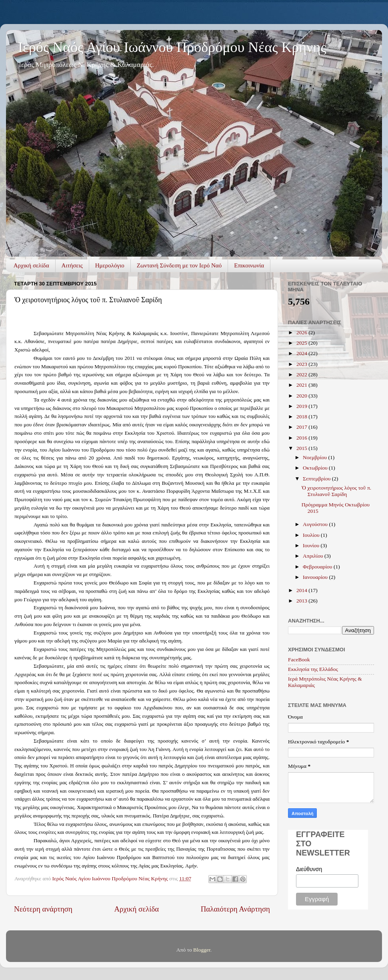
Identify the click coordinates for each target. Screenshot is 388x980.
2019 (302, 406)
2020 (302, 396)
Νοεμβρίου (315, 457)
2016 (302, 438)
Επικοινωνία (249, 265)
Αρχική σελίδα (31, 265)
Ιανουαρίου (316, 577)
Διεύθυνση (309, 869)
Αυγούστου (316, 524)
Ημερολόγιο (110, 265)
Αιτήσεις (72, 265)
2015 (302, 448)
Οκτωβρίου (316, 468)
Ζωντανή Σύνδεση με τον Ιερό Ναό (179, 265)
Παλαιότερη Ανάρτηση (235, 909)
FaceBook (299, 660)
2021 (302, 385)
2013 (302, 601)
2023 (302, 364)
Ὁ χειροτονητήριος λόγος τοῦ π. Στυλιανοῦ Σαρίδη (336, 491)
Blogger (202, 950)
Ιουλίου (312, 535)
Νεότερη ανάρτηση (43, 909)
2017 (302, 427)
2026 (302, 332)
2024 (302, 353)
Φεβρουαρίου (318, 567)
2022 (302, 375)
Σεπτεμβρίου (317, 479)
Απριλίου (314, 556)
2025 (302, 343)
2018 (302, 417)
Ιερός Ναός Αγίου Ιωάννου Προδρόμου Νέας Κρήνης (172, 47)
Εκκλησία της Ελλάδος (313, 669)
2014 (302, 590)
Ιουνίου (312, 545)
